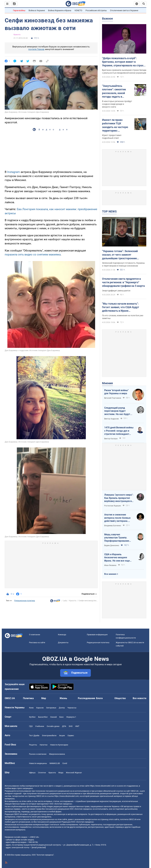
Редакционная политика (25, 601)
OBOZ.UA (135, 791)
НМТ (77, 726)
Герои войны (19, 10)
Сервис (71, 735)
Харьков (40, 708)
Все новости (139, 698)
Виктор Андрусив (111, 419)
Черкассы (72, 708)
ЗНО (71, 726)
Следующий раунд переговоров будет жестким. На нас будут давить (117, 411)
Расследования (86, 698)
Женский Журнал (74, 773)
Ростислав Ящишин (113, 506)
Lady (65, 601)
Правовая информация (97, 635)
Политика (28, 698)
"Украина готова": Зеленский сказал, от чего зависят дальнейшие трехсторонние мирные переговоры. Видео (120, 255)
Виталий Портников (113, 398)
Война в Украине (37, 10)
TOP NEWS (109, 211)
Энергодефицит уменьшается (116, 291)
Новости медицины (38, 763)
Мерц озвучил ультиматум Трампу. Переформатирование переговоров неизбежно (118, 538)
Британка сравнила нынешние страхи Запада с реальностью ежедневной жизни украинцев (124, 71)
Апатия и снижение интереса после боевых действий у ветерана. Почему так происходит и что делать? (118, 518)
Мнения (107, 383)
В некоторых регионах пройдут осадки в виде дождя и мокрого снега (117, 104)
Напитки (44, 745)
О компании (35, 635)
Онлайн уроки (53, 726)
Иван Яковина (110, 565)
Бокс (62, 717)
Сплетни (42, 773)
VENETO (78, 10)
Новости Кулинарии (59, 745)
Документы (63, 643)
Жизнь (63, 698)
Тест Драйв (34, 735)
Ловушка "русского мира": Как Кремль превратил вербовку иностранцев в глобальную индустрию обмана (119, 498)
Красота (17, 35)
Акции (62, 735)
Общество (120, 698)
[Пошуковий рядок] (144, 4)
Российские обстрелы (96, 10)
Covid (65, 763)
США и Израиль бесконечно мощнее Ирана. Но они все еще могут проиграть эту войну (117, 558)
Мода (61, 773)
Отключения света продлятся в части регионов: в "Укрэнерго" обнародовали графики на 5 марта (123, 282)
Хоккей (54, 717)
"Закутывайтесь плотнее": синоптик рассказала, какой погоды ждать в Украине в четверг (114, 91)
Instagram (14, 172)
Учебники (40, 726)
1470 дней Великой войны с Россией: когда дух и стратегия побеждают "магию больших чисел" (119, 431)
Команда (62, 635)
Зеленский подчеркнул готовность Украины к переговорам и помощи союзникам (123, 264)
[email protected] (39, 847)
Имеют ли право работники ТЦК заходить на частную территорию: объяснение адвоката (116, 125)
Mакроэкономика (57, 754)
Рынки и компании (38, 754)
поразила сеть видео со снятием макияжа (33, 254)
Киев (31, 708)
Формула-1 (71, 717)
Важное (107, 19)
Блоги (99, 698)
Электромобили (49, 735)
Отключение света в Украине (124, 10)
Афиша (32, 773)
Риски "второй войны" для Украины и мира (116, 392)
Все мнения (110, 574)
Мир (44, 698)
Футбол (32, 717)
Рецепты (33, 745)
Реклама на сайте (37, 643)
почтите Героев (36, 49)
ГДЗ (31, 726)
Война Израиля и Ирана (60, 10)
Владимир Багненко (113, 526)
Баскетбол (43, 717)
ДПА (64, 726)
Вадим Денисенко (112, 545)
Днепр (62, 708)
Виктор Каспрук (111, 439)
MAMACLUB (55, 763)
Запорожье (51, 708)
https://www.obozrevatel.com (102, 786)
